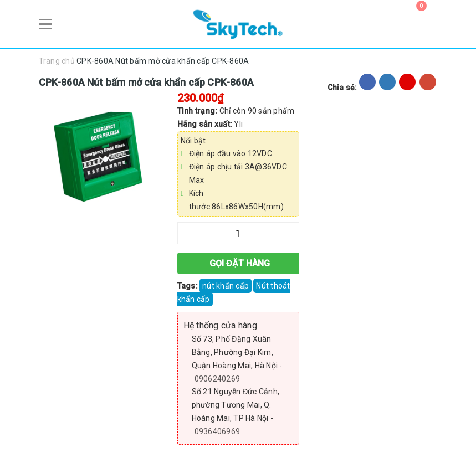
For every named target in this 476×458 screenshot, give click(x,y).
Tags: (189, 285)
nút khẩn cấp (226, 285)
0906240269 (217, 378)
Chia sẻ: (342, 86)
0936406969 (217, 430)
